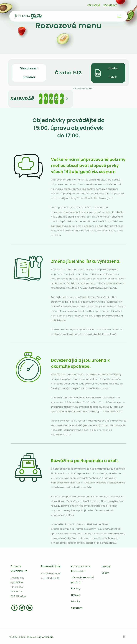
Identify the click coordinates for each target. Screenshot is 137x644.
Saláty (105, 573)
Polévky (76, 589)
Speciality (77, 608)
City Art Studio (45, 637)
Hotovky (76, 595)
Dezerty (106, 566)
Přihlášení (94, 5)
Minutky (75, 601)
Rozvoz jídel (78, 571)
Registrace (110, 5)
